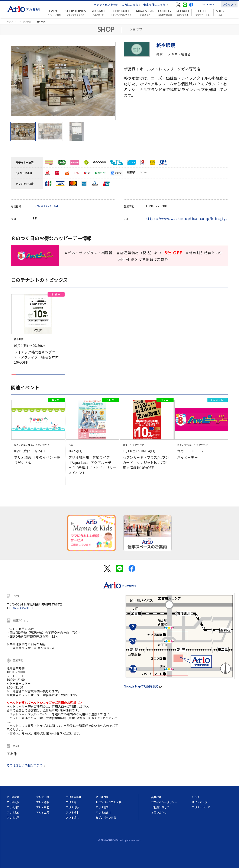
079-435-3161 (23, 608)
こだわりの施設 (165, 13)
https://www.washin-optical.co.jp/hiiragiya (187, 218)
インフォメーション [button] (203, 13)
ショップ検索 (25, 21)
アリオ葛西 (102, 807)
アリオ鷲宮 (43, 807)
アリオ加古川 (103, 812)
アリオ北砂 (72, 807)
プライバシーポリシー (164, 802)
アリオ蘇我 (13, 797)
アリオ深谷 (72, 817)
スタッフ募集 (183, 13)
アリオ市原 (102, 797)
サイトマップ (200, 802)
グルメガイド (98, 13)
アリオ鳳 (71, 802)
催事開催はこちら (156, 5)
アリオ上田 (43, 797)
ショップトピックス (76, 13)
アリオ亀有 (13, 812)
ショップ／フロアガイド (121, 13)
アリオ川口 (13, 807)
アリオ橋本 (72, 812)
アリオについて (201, 807)
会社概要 (156, 797)
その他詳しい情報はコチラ (26, 765)
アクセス (229, 5)
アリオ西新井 (74, 797)
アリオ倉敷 (43, 802)
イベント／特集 (54, 13)
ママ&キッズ (145, 13)
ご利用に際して (160, 807)
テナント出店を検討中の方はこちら (117, 5)
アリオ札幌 (13, 802)
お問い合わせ (159, 812)
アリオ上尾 (43, 812)
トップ (10, 21)
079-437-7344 (46, 206)
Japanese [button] (208, 4)
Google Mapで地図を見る (143, 686)
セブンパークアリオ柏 (109, 802)
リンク (196, 797)
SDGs (220, 13)
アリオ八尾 (13, 817)
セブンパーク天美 (106, 817)
